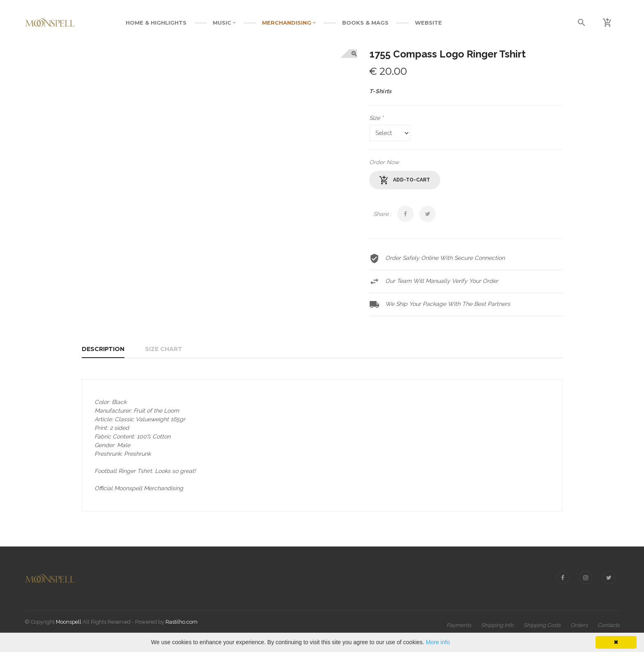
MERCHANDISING (289, 23)
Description (103, 349)
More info (438, 642)
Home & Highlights (156, 23)
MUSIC (224, 23)
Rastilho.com (182, 622)
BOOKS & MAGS (365, 23)
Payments (459, 625)
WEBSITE (428, 23)
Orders (579, 625)
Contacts (608, 625)
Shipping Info (497, 625)
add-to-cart (405, 180)
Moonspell (69, 622)
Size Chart (164, 349)
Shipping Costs (542, 625)
